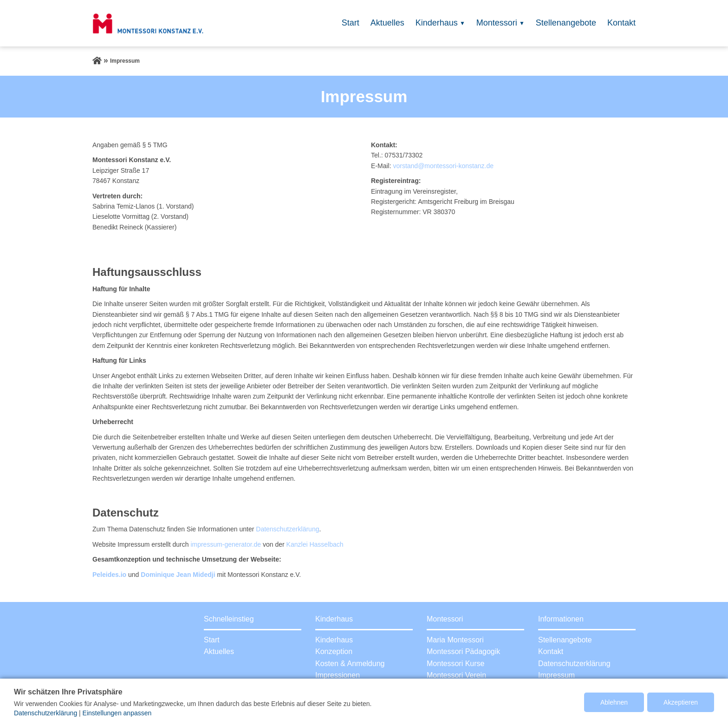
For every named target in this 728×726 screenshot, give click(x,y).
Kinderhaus (437, 23)
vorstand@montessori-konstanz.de (443, 166)
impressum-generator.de (226, 544)
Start (351, 23)
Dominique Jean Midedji (178, 575)
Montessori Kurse (456, 664)
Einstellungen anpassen (117, 713)
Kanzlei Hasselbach (315, 544)
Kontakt (621, 23)
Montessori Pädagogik (463, 651)
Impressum (556, 675)
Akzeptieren (681, 702)
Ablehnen (614, 702)
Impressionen (338, 675)
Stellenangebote (566, 23)
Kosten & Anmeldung (350, 664)
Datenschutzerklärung (287, 529)
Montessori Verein (456, 675)
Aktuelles (387, 23)
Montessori (497, 23)
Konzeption (334, 651)
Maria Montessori (455, 640)
